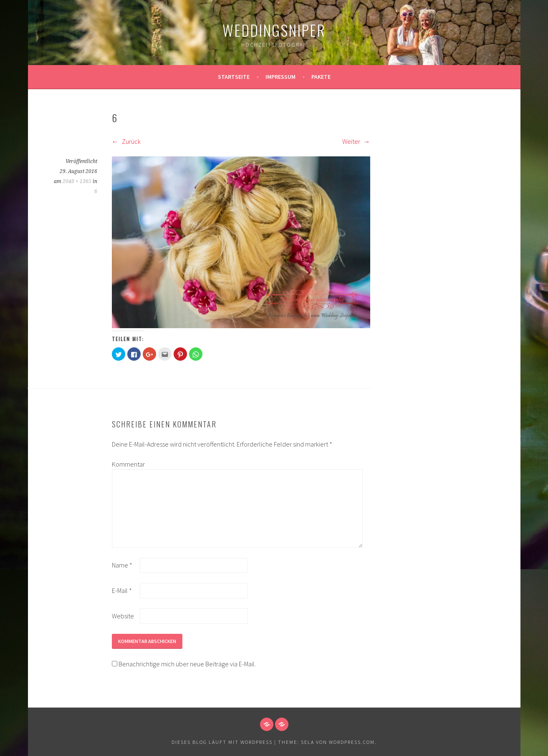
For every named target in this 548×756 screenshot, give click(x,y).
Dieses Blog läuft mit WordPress (222, 742)
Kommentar (125, 464)
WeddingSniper (274, 30)
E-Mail (122, 590)
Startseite (234, 77)
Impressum (280, 77)
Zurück (126, 141)
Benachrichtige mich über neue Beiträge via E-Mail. (187, 664)
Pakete (321, 77)
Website (123, 616)
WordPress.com (352, 742)
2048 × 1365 (77, 181)
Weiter (356, 141)
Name (122, 565)
